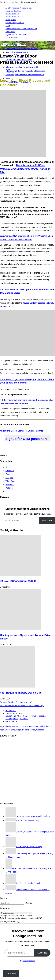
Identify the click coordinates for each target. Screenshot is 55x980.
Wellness (24, 719)
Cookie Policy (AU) (12, 14)
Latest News (10, 32)
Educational (11, 716)
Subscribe (47, 521)
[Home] (8, 69)
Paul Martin (11, 711)
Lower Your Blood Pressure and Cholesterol (23, 74)
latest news (10, 730)
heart (2, 730)
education (33, 726)
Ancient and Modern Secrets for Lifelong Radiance (22, 431)
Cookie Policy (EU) (12, 17)
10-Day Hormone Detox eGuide (18, 581)
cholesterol (24, 726)
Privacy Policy (11, 20)
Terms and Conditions (13, 11)
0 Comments (11, 721)
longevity (20, 730)
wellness (40, 730)
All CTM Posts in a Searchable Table (19, 8)
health (49, 726)
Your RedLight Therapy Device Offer (21, 693)
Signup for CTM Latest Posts (16, 35)
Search (14, 38)
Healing (42, 726)
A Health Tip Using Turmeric (18, 52)
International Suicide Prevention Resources (21, 29)
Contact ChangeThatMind (15, 23)
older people (30, 730)
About (8, 26)
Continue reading (28, 961)
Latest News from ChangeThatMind (22, 49)
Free (20, 716)
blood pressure (11, 726)
